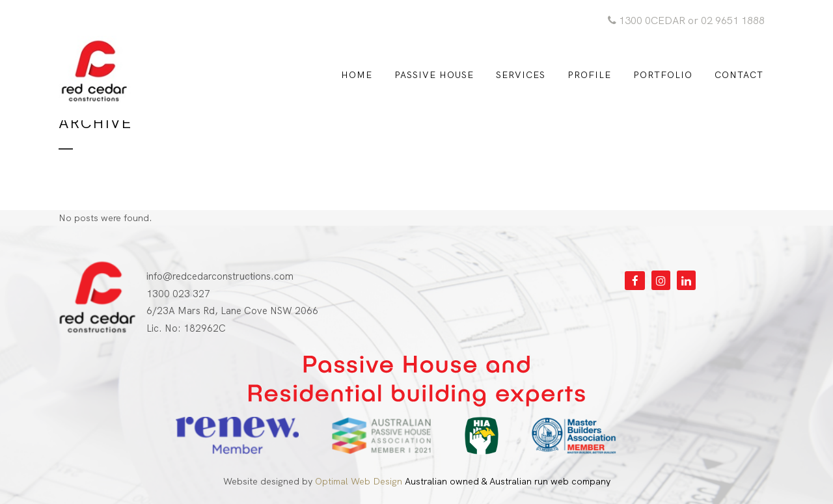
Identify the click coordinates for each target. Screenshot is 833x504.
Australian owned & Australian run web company (463, 481)
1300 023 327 (178, 294)
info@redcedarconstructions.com (220, 276)
